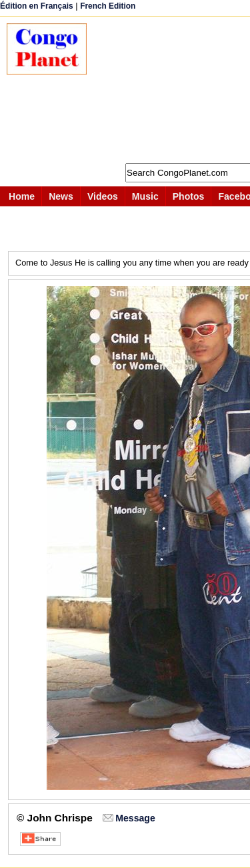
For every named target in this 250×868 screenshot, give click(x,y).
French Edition (108, 6)
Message (135, 818)
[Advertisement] (175, 90)
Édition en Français (37, 6)
